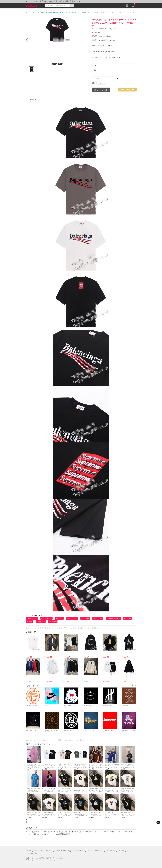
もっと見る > (132, 685)
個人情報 (122, 851)
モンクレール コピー (32, 618)
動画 (60, 64)
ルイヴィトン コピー (47, 618)
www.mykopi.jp (47, 860)
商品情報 (33, 99)
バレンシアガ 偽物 (98, 618)
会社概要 (29, 851)
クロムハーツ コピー (72, 618)
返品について (111, 851)
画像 (54, 64)
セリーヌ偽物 (127, 618)
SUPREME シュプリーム (107, 29)
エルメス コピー (41, 621)
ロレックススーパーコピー (113, 618)
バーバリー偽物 (53, 621)
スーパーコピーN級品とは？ (44, 851)
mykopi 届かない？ (79, 851)
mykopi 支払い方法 (32, 853)
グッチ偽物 (30, 621)
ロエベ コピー (59, 618)
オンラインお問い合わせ (96, 851)
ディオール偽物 (85, 618)
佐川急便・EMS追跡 (63, 851)
